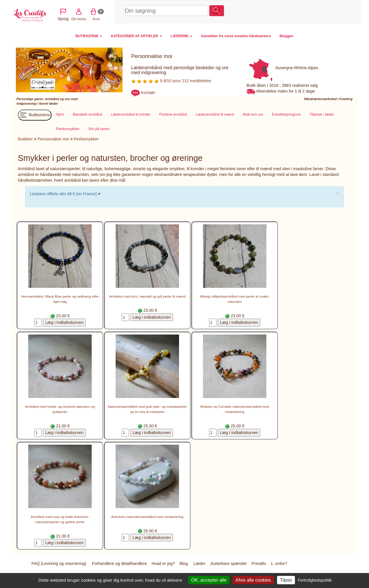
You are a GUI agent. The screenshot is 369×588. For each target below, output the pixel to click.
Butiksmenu (35, 115)
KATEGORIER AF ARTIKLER (137, 36)
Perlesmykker (86, 139)
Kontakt (148, 93)
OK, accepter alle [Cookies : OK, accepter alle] (209, 580)
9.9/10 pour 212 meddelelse (171, 81)
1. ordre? (279, 563)
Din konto (310, 11)
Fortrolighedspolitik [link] (315, 580)
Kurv (328, 11)
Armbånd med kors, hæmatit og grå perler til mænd (147, 296)
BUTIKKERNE (89, 36)
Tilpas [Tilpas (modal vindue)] (286, 580)
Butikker (25, 139)
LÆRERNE (181, 36)
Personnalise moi (53, 139)
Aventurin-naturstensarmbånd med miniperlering (147, 517)
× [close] (338, 193)
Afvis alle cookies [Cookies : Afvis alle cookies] (253, 580)
